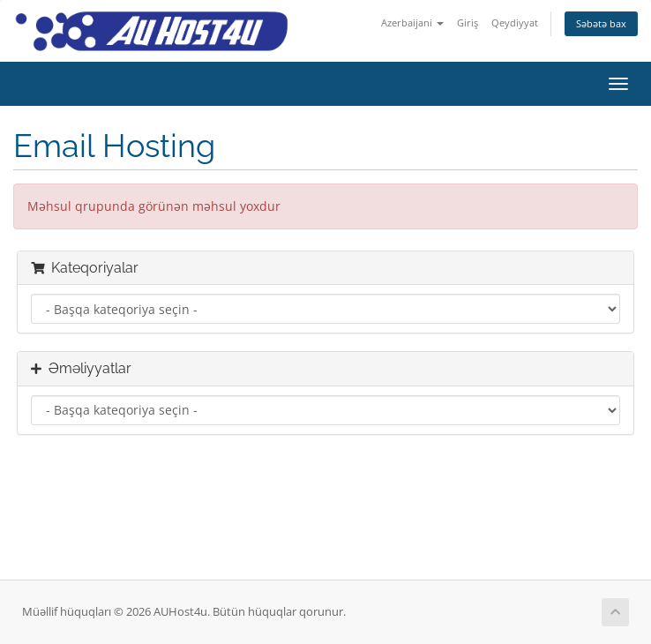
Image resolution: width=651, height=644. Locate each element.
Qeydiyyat (515, 22)
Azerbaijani (412, 22)
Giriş (468, 22)
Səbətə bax (601, 23)
